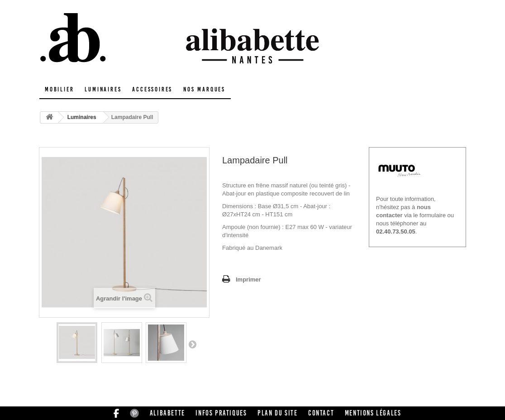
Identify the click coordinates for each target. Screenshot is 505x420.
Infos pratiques (221, 413)
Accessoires (152, 89)
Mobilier (59, 89)
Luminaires (103, 89)
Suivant (192, 344)
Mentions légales (373, 413)
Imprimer (248, 279)
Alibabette (167, 413)
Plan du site (277, 413)
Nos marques (204, 89)
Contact (321, 413)
